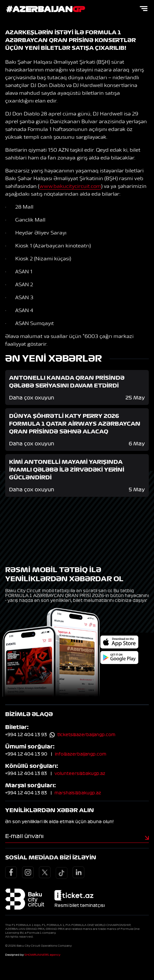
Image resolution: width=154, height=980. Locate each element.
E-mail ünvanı (24, 836)
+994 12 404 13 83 (26, 774)
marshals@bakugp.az (78, 793)
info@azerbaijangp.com (81, 754)
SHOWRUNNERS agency (42, 955)
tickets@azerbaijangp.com (86, 735)
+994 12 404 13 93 (26, 735)
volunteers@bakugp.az (80, 774)
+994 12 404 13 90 (26, 754)
